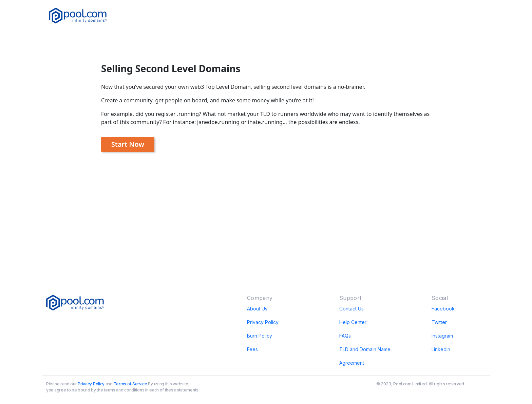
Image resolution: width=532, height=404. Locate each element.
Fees (252, 349)
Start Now (128, 144)
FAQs (345, 336)
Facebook (443, 309)
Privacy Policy (263, 322)
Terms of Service (130, 384)
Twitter (439, 322)
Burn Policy (260, 336)
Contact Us (351, 309)
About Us (257, 309)
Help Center (353, 322)
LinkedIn (441, 349)
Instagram (442, 336)
